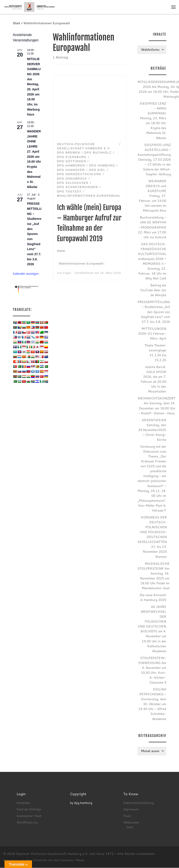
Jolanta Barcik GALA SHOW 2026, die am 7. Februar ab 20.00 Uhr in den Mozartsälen (154, 379)
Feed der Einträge (29, 809)
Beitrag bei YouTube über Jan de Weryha (153, 290)
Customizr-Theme (72, 860)
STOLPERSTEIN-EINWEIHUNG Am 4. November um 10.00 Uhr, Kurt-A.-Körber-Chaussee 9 (152, 670)
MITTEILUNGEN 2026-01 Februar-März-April (152, 333)
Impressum (131, 809)
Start (17, 23)
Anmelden (23, 803)
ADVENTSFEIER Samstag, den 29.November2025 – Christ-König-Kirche (152, 430)
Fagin (67, 273)
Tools (127, 816)
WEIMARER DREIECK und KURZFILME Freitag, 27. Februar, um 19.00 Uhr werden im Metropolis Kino (153, 196)
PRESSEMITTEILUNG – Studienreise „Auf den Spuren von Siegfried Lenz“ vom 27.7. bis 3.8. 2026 (34, 234)
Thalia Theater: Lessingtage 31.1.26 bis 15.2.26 (155, 353)
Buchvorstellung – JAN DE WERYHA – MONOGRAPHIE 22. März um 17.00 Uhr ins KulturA (152, 227)
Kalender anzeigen (26, 274)
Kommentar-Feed (29, 816)
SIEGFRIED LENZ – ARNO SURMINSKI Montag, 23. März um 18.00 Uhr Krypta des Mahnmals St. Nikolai (153, 121)
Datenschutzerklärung (139, 803)
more (130, 827)
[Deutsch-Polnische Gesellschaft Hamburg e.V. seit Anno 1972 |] (30, 7)
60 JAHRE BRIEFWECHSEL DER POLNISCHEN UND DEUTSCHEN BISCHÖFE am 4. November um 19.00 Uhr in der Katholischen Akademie (152, 629)
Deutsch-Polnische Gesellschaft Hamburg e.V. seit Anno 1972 (65, 854)
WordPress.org (27, 822)
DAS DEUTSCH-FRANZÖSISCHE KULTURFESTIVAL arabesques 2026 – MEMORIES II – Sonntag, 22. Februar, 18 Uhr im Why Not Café (152, 261)
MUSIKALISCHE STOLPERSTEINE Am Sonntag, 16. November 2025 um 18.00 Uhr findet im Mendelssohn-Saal (153, 576)
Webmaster (131, 822)
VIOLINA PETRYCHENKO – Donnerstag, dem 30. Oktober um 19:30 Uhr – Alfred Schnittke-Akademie (152, 704)
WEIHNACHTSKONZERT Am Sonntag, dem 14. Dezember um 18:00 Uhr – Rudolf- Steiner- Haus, (156, 406)
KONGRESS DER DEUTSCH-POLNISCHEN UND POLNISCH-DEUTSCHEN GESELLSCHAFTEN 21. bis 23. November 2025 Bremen (152, 537)
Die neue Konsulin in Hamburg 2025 (153, 598)
